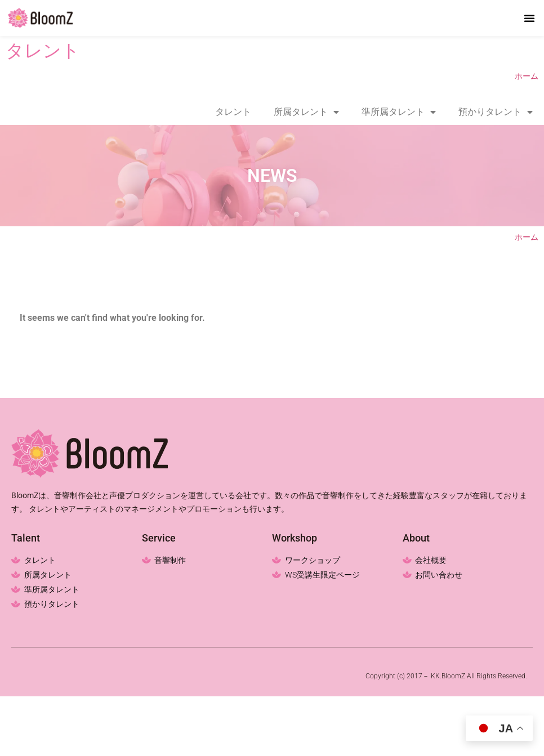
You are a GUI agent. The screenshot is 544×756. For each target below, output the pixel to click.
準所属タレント (399, 112)
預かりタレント (496, 112)
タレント (233, 112)
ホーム (527, 76)
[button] (529, 18)
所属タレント (306, 112)
